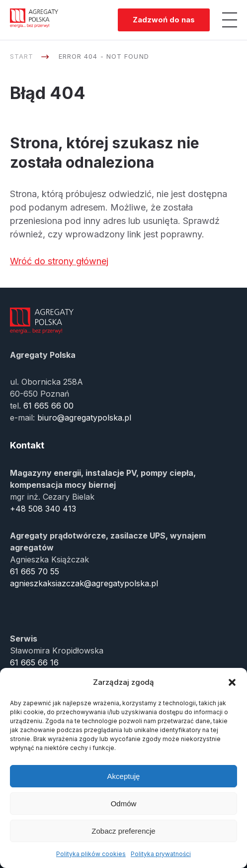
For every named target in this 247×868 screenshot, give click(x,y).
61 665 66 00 (48, 406)
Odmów (124, 804)
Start (22, 56)
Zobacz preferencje (123, 831)
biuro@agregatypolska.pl (84, 418)
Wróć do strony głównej (59, 261)
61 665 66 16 (34, 662)
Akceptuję (124, 776)
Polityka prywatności (161, 854)
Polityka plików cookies (91, 854)
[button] (232, 682)
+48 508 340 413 (43, 509)
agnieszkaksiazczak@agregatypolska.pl (84, 583)
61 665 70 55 (35, 571)
